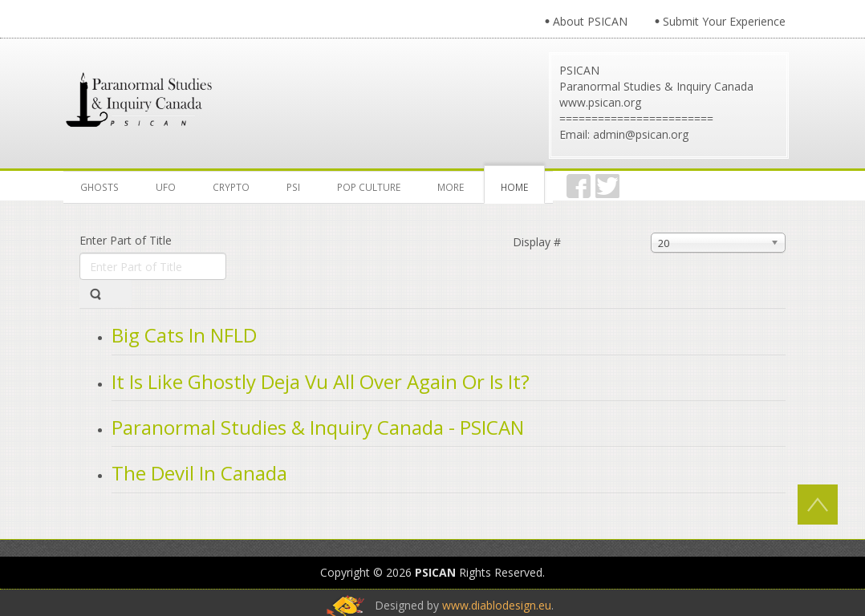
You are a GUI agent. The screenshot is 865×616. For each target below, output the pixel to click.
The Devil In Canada (199, 473)
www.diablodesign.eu (497, 605)
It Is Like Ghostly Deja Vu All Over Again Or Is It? (321, 381)
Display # (537, 242)
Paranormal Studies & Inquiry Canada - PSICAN (318, 427)
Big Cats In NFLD (184, 335)
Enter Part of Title (127, 240)
